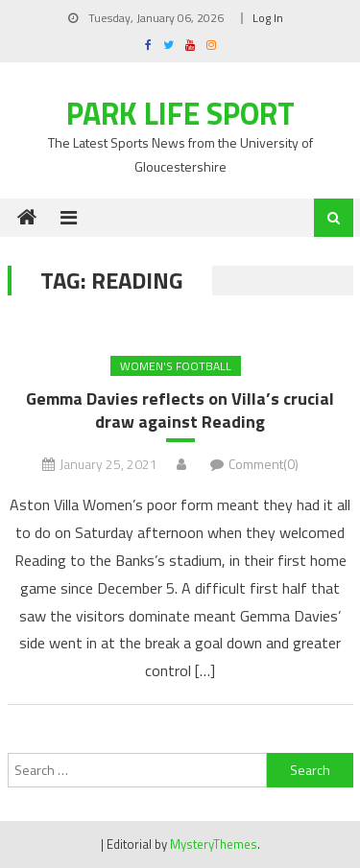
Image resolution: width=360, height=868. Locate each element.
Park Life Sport (180, 113)
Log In (268, 18)
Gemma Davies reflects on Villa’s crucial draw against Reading (180, 410)
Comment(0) (264, 464)
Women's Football (176, 366)
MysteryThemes (214, 844)
